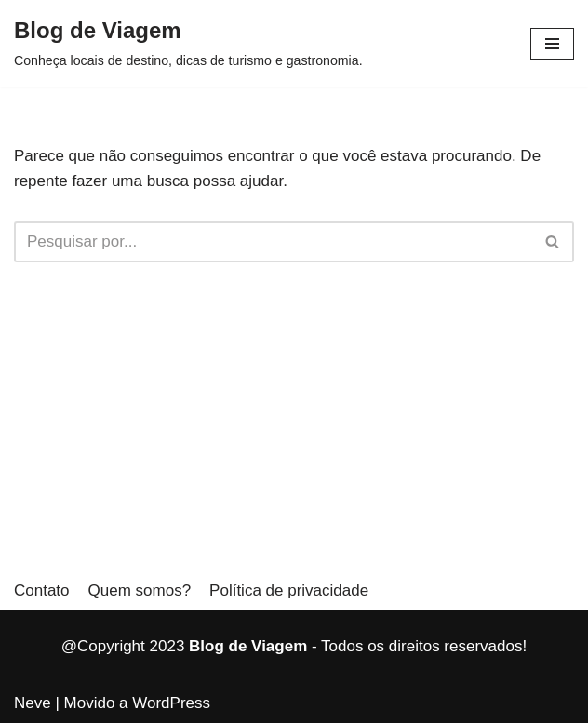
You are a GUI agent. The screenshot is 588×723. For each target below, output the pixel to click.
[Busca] (273, 242)
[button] (552, 44)
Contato (42, 590)
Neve (33, 703)
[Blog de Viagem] (188, 44)
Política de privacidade (289, 590)
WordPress (171, 703)
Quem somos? (140, 590)
